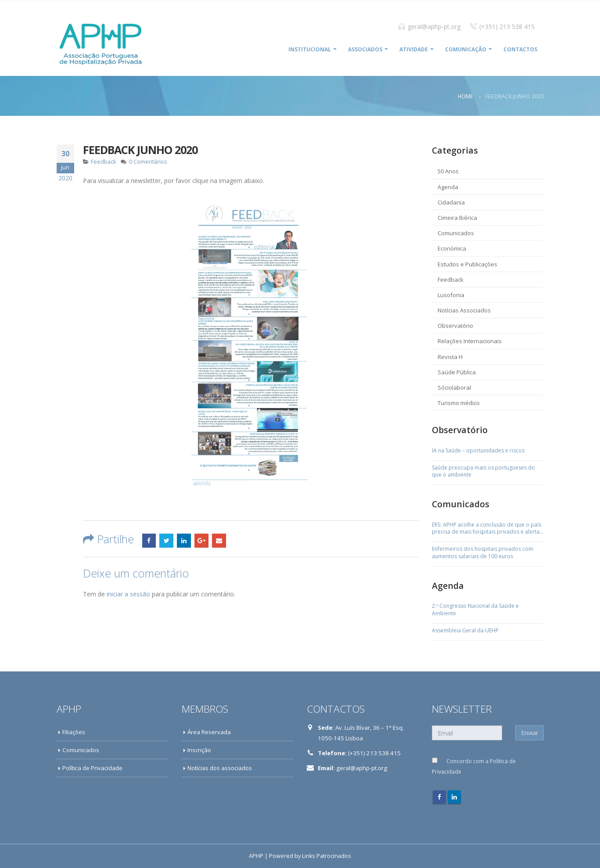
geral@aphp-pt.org (434, 27)
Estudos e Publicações (467, 264)
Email (219, 541)
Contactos (520, 49)
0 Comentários (148, 162)
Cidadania (451, 202)
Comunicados (456, 233)
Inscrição (199, 750)
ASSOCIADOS (365, 49)
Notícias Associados (464, 310)
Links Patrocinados (327, 856)
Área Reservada (209, 732)
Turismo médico (459, 403)
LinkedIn (184, 541)
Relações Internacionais (470, 341)
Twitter (166, 541)
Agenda (448, 187)
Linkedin (454, 797)
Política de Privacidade (92, 768)
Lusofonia (451, 295)
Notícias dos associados (220, 768)
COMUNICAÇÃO (466, 49)
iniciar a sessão (128, 594)
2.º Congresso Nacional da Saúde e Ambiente (475, 610)
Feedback (103, 162)
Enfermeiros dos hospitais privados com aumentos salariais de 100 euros (483, 553)
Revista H (450, 357)
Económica (452, 248)
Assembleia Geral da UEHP (465, 631)
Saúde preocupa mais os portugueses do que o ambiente (483, 472)
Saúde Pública (457, 372)
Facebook (149, 541)
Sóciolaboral (454, 387)
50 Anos (448, 171)
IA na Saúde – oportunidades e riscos (478, 451)
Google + (201, 541)
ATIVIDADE (414, 49)
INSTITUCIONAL (310, 49)
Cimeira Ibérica (457, 218)
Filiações (74, 732)
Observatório (455, 326)
